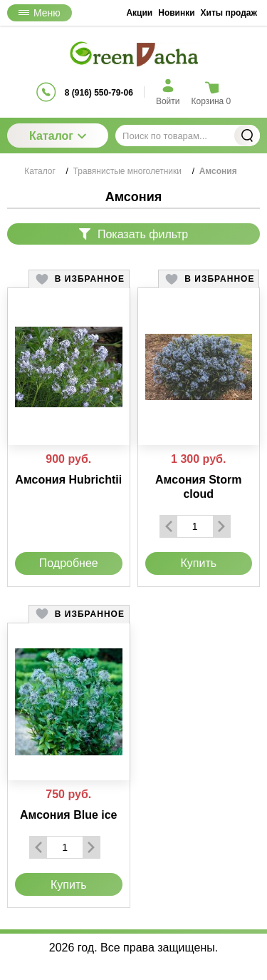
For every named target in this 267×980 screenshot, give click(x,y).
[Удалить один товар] (169, 526)
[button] (79, 279)
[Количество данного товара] (195, 526)
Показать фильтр (133, 234)
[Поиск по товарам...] (188, 136)
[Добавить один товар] (221, 526)
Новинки (176, 13)
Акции (139, 13)
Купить (198, 563)
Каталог (58, 136)
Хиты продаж (229, 13)
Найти (247, 136)
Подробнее (69, 563)
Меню (40, 13)
